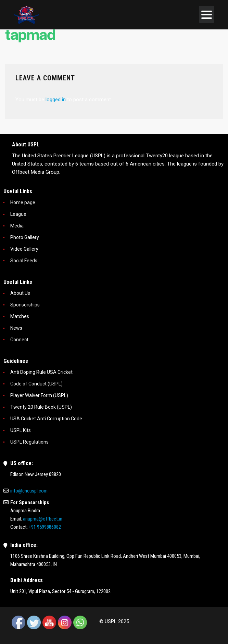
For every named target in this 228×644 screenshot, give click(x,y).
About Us (20, 293)
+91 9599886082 (45, 527)
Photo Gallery (25, 237)
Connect (19, 340)
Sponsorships (25, 305)
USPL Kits (21, 430)
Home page (23, 202)
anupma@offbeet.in (43, 519)
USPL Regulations (29, 442)
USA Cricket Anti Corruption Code (46, 419)
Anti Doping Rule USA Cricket (41, 372)
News (16, 328)
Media (17, 226)
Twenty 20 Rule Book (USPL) (41, 407)
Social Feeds (24, 261)
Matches (20, 316)
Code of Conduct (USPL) (36, 384)
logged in (56, 100)
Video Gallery (24, 249)
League (18, 214)
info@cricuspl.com (29, 491)
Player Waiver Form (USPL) (39, 395)
